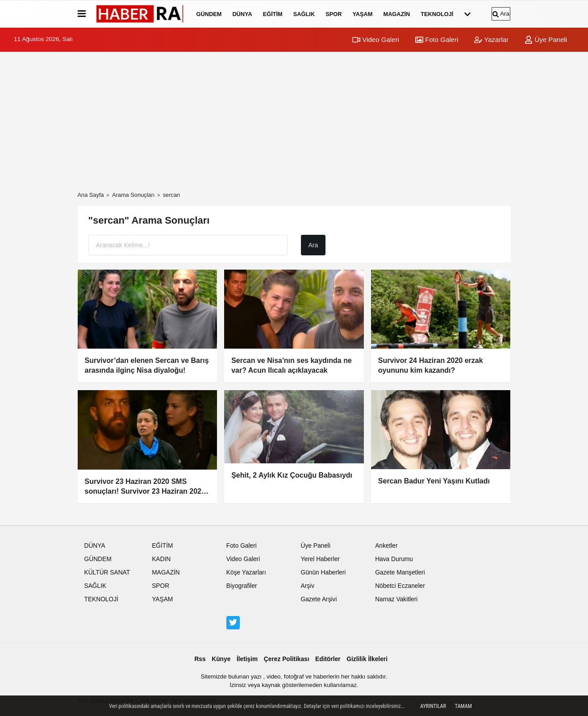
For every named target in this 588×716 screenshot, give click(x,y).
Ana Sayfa (91, 195)
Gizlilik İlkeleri (367, 659)
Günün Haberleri (323, 572)
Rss (200, 659)
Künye (221, 659)
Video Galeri (375, 40)
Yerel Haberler (320, 559)
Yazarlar (491, 40)
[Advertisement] (294, 121)
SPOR (334, 14)
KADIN (161, 559)
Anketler (386, 546)
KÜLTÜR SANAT (107, 572)
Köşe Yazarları (246, 572)
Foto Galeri (437, 40)
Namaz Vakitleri (396, 599)
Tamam (463, 706)
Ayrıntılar (433, 706)
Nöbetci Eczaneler (400, 586)
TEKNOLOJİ (437, 14)
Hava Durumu (394, 559)
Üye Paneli (546, 40)
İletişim (247, 659)
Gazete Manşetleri (400, 572)
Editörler (328, 659)
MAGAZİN (396, 14)
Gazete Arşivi (319, 599)
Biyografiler (242, 586)
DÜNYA (242, 14)
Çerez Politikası (287, 659)
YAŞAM (362, 14)
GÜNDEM (209, 14)
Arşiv (307, 586)
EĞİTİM (273, 14)
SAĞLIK (304, 14)
